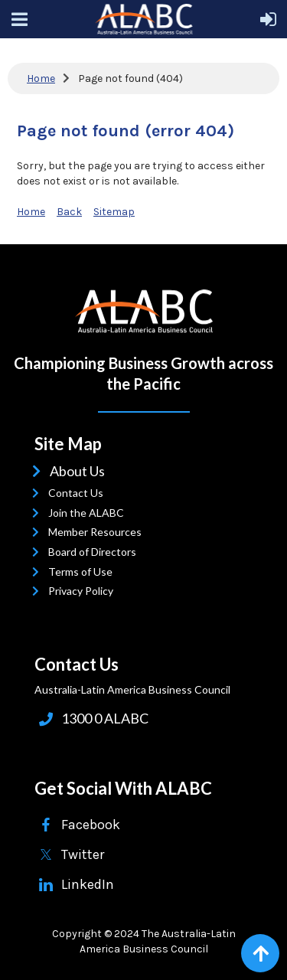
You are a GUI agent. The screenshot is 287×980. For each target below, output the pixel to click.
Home (41, 78)
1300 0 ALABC (105, 718)
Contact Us (79, 493)
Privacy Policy (84, 591)
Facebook (91, 825)
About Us (80, 471)
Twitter (83, 854)
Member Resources (98, 532)
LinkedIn (88, 884)
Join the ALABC (90, 513)
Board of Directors (96, 552)
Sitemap (114, 212)
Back (69, 212)
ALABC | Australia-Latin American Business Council (144, 311)
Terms (67, 572)
